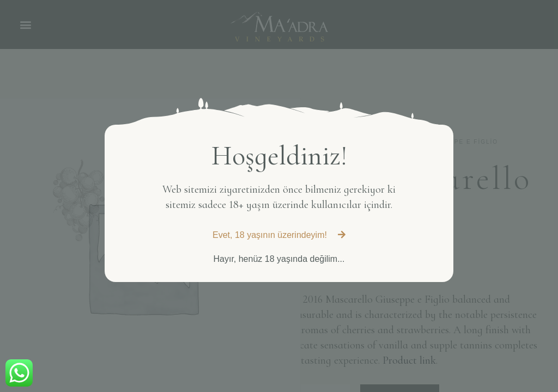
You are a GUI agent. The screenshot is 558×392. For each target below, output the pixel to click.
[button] (279, 235)
